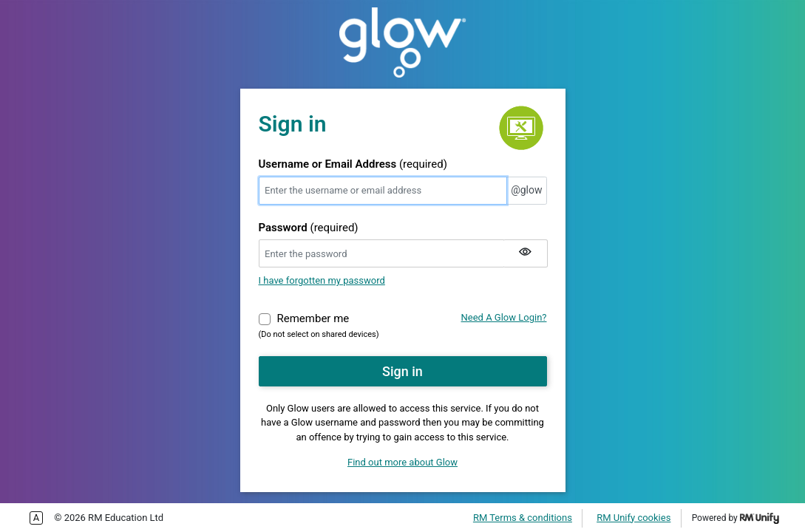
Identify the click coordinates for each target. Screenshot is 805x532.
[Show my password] (526, 253)
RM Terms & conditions (523, 518)
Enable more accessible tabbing (36, 518)
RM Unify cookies (634, 518)
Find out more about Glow (402, 462)
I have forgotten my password (322, 280)
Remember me (313, 318)
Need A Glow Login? (504, 317)
